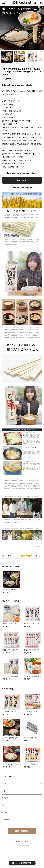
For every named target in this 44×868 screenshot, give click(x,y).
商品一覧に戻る (22, 831)
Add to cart (22, 180)
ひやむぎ (5, 798)
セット (4, 805)
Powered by (22, 845)
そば (4, 791)
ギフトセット (6, 820)
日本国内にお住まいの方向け (22, 187)
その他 (4, 812)
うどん (4, 784)
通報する (39, 547)
